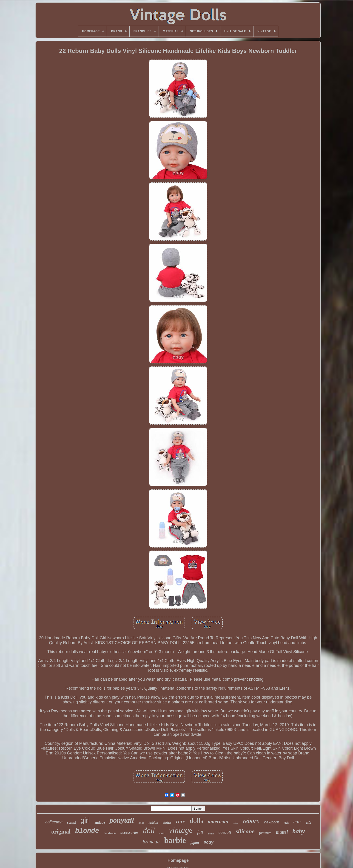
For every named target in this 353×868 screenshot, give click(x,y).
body (209, 842)
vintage (181, 830)
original (61, 832)
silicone (245, 831)
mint (141, 823)
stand (71, 822)
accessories (129, 832)
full (200, 832)
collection (54, 822)
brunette (151, 842)
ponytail (122, 820)
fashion (153, 823)
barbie (175, 840)
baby (299, 831)
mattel (282, 832)
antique (100, 823)
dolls (196, 821)
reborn (251, 821)
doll (149, 831)
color (236, 823)
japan (195, 843)
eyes (162, 833)
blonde (87, 831)
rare (180, 821)
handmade (110, 834)
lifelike (211, 834)
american (218, 821)
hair (297, 822)
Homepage (178, 860)
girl (85, 820)
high (286, 823)
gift (308, 822)
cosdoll (225, 832)
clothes (167, 823)
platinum (265, 833)
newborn (272, 822)
